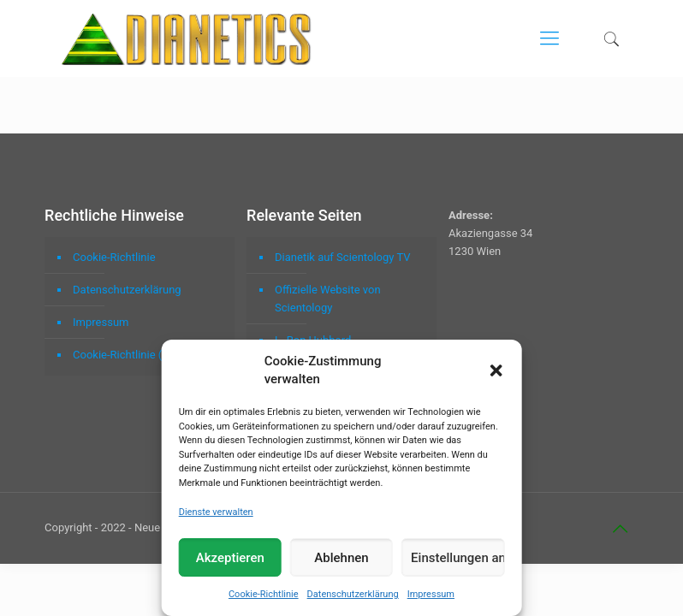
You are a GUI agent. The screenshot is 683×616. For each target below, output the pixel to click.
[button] (496, 370)
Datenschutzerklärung (353, 594)
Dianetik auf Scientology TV (342, 257)
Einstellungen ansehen (457, 558)
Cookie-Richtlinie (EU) (126, 355)
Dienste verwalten (216, 512)
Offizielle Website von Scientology (328, 299)
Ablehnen (341, 558)
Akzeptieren (230, 558)
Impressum (431, 594)
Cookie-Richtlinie (264, 594)
